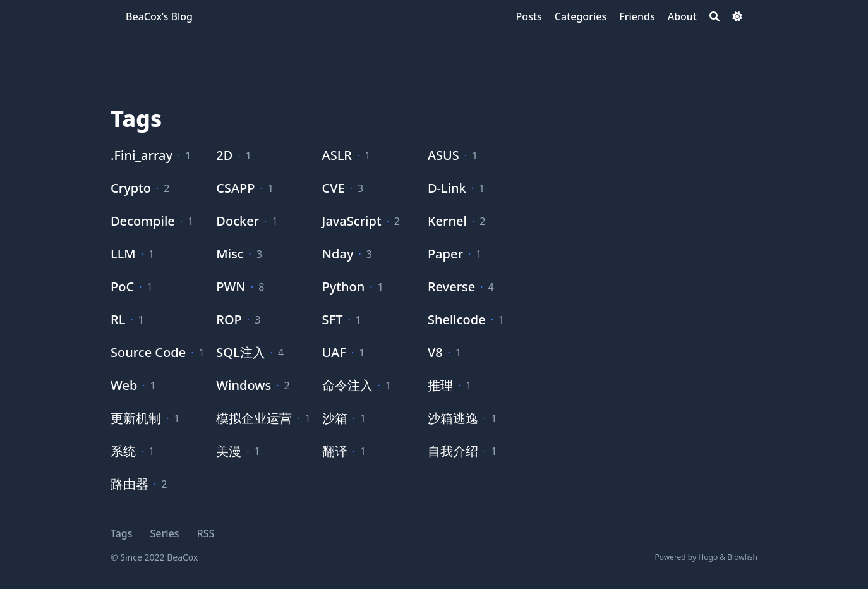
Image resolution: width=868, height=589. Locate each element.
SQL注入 (240, 352)
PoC (122, 287)
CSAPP (235, 188)
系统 (123, 451)
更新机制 (136, 418)
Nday (338, 254)
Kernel (447, 221)
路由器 (130, 484)
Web (124, 385)
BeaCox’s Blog (159, 16)
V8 (435, 352)
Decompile (143, 221)
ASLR (337, 155)
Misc (230, 254)
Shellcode (457, 319)
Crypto (131, 188)
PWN (231, 287)
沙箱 (335, 418)
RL (118, 319)
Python (344, 287)
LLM (123, 254)
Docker (238, 221)
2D (224, 155)
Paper (445, 254)
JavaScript (352, 221)
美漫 (229, 451)
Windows (244, 385)
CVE (334, 188)
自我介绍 (453, 451)
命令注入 (347, 385)
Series (165, 533)
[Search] (714, 16)
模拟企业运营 (254, 418)
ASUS (443, 155)
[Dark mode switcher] (737, 16)
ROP (229, 319)
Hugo (708, 557)
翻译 (335, 451)
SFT (333, 319)
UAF (334, 352)
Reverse (451, 287)
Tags (122, 533)
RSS (206, 533)
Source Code (148, 352)
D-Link (447, 188)
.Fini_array (142, 155)
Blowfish (742, 557)
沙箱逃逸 (453, 418)
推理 (440, 385)
